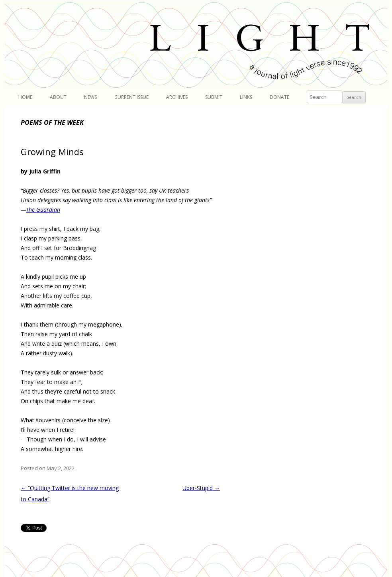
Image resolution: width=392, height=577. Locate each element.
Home (25, 97)
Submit (214, 97)
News (90, 97)
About (58, 97)
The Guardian (43, 210)
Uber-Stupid (201, 488)
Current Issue (131, 97)
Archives (177, 97)
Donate (279, 97)
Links (246, 97)
